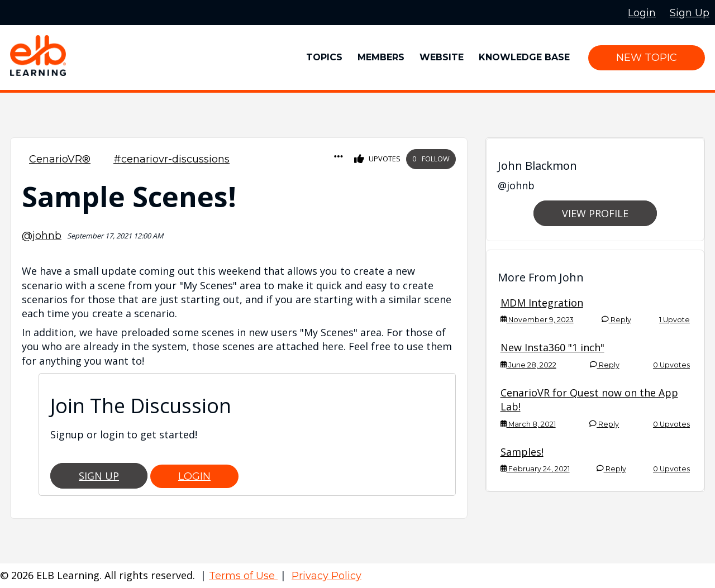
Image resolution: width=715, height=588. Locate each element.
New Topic (647, 58)
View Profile (595, 213)
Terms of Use (243, 576)
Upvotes (377, 159)
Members (381, 57)
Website (442, 57)
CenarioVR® (60, 159)
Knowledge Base (524, 57)
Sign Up (99, 476)
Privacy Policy (326, 576)
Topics (324, 57)
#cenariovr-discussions (171, 159)
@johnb (42, 236)
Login (194, 476)
